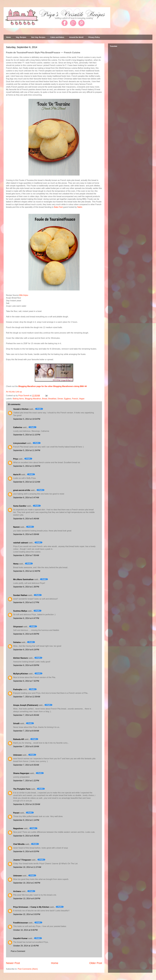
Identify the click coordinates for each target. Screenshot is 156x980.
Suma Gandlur (20, 506)
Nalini (80, 207)
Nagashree (18, 828)
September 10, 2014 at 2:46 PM (27, 883)
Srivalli (16, 723)
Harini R (17, 475)
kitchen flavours (21, 658)
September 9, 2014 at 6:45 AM (26, 836)
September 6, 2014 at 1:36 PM (26, 587)
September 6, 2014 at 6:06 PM (26, 634)
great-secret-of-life (22, 490)
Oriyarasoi (18, 627)
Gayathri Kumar (20, 938)
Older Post (96, 963)
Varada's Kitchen (21, 409)
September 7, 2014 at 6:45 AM (26, 715)
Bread (45, 399)
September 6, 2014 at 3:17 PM (26, 602)
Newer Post (13, 963)
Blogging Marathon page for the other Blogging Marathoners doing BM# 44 (52, 386)
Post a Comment (18, 951)
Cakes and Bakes (57, 37)
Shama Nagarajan (21, 773)
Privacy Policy (94, 37)
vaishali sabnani (21, 543)
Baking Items (18, 399)
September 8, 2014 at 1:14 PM (26, 820)
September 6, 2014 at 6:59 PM (26, 665)
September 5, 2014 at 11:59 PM (27, 466)
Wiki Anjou (24, 295)
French (75, 399)
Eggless (67, 399)
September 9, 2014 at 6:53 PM (26, 851)
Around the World (76, 37)
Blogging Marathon (33, 399)
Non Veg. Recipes (38, 37)
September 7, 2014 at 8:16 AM (26, 746)
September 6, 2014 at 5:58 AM (26, 534)
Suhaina (17, 642)
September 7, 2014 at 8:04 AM (26, 731)
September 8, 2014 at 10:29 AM (27, 804)
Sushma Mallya (20, 611)
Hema (16, 564)
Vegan (82, 399)
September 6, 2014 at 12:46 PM (27, 571)
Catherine (18, 427)
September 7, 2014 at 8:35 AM (26, 765)
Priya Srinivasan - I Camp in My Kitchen (31, 907)
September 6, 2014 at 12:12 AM (27, 482)
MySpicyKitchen (21, 674)
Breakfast (52, 399)
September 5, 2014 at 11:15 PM (27, 435)
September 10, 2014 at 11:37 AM (27, 867)
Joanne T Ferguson (22, 860)
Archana (17, 891)
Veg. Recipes (21, 37)
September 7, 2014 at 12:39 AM (27, 697)
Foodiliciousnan (21, 923)
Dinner (60, 399)
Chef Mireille (19, 844)
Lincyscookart (20, 443)
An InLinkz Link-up (14, 392)
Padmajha (18, 689)
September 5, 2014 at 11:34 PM (27, 450)
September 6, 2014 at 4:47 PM (26, 618)
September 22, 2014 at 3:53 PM (27, 914)
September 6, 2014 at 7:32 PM (26, 681)
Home (8, 37)
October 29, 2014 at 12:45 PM (26, 946)
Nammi (16, 527)
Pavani (16, 813)
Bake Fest (58, 207)
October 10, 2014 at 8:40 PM (25, 930)
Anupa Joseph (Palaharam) (26, 705)
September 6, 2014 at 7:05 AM (26, 555)
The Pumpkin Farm (22, 789)
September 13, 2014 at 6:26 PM (27, 899)
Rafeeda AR (19, 739)
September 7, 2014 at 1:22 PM (26, 781)
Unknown (18, 755)
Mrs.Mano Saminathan (23, 579)
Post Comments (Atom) (28, 969)
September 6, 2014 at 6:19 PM (26, 650)
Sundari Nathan (20, 595)
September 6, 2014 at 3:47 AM (26, 498)
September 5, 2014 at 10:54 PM (27, 419)
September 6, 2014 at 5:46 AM (26, 519)
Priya (16, 459)
